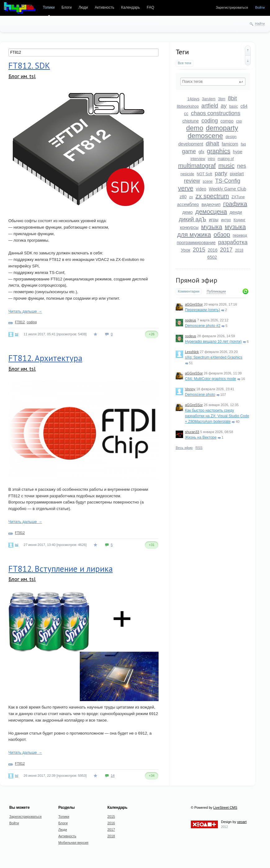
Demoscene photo (200, 395)
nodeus (191, 320)
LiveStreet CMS (225, 808)
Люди (83, 7)
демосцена (211, 212)
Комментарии (189, 291)
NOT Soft (205, 174)
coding (210, 121)
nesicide (187, 174)
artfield (210, 106)
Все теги (184, 63)
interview (198, 159)
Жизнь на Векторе (201, 437)
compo (227, 121)
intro (211, 159)
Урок (186, 250)
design (231, 137)
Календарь (130, 7)
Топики (49, 7)
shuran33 (192, 432)
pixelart (237, 174)
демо (188, 212)
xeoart (242, 822)
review (192, 181)
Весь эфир (184, 448)
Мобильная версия (73, 843)
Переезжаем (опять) (202, 310)
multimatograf (197, 166)
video (201, 189)
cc (186, 114)
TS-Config (228, 181)
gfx (202, 152)
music (226, 166)
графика (235, 204)
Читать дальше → (25, 311)
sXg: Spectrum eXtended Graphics (214, 357)
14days (193, 99)
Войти (260, 7)
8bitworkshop (188, 106)
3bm (222, 99)
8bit (232, 98)
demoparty (222, 128)
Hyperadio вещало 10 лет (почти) (213, 342)
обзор (222, 235)
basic (233, 106)
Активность (104, 7)
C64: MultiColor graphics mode (211, 379)
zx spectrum (212, 196)
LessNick (192, 352)
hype (238, 152)
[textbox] (213, 82)
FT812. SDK (29, 65)
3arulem (209, 99)
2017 (226, 250)
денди (236, 212)
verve (186, 188)
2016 (213, 250)
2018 (239, 250)
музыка (212, 227)
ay (224, 106)
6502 (212, 257)
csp (239, 121)
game (189, 151)
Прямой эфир (196, 280)
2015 (199, 250)
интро (226, 220)
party (221, 173)
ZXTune (238, 197)
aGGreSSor (194, 304)
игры (214, 220)
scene (208, 181)
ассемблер (188, 204)
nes (242, 166)
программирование (196, 243)
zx (191, 197)
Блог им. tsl (22, 76)
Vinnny (190, 389)
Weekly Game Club (227, 189)
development (191, 144)
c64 (244, 106)
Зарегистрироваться (232, 7)
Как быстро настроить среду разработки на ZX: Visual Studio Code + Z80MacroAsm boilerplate (217, 416)
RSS (199, 448)
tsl (17, 334)
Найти (260, 24)
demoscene (205, 136)
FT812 (20, 322)
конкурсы (189, 227)
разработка (233, 242)
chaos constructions (216, 113)
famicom (230, 144)
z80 (183, 197)
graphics (219, 151)
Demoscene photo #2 (203, 326)
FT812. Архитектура (45, 358)
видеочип (211, 204)
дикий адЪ (192, 219)
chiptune (191, 121)
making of (226, 159)
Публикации (216, 291)
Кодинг (240, 220)
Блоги (67, 7)
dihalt (212, 144)
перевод (240, 235)
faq (243, 144)
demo (195, 128)
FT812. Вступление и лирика (61, 569)
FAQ (151, 7)
